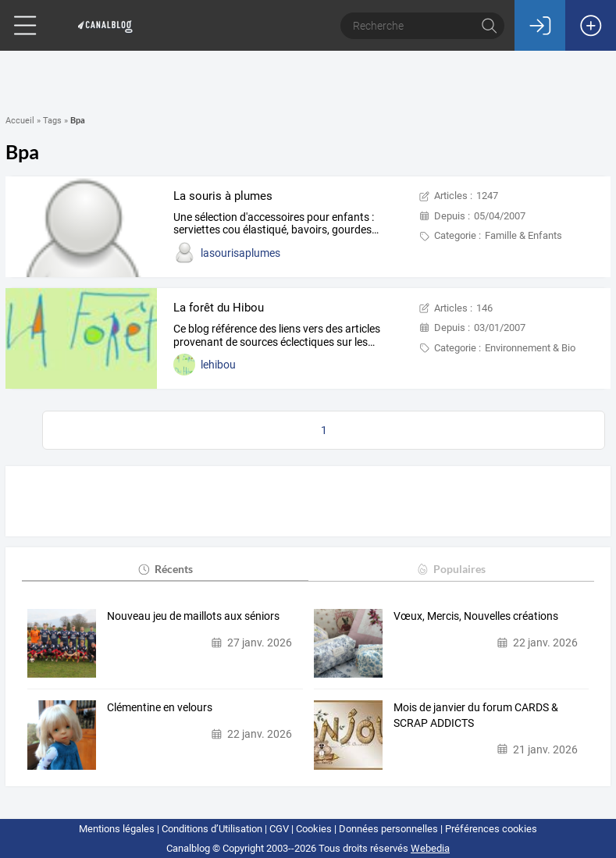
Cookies (314, 829)
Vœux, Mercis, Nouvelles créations (476, 616)
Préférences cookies (491, 829)
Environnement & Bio (530, 348)
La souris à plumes (223, 196)
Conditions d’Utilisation (212, 829)
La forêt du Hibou (219, 308)
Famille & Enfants (523, 235)
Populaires (451, 569)
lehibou (218, 365)
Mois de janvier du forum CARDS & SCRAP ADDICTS (476, 715)
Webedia (430, 848)
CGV (279, 829)
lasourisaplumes (240, 253)
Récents (165, 569)
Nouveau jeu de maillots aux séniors (193, 616)
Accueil (20, 121)
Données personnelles (388, 829)
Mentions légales (117, 829)
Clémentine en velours (160, 707)
